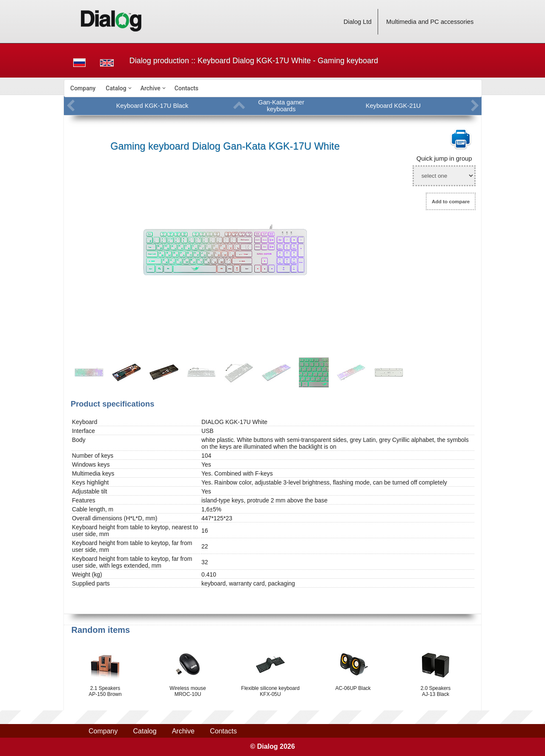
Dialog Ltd (358, 22)
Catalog (116, 88)
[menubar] (273, 88)
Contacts (186, 88)
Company (83, 88)
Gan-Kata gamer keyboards (281, 106)
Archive (151, 88)
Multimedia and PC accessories (430, 22)
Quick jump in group (444, 159)
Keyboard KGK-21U (393, 106)
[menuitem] (83, 88)
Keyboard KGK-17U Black (152, 106)
